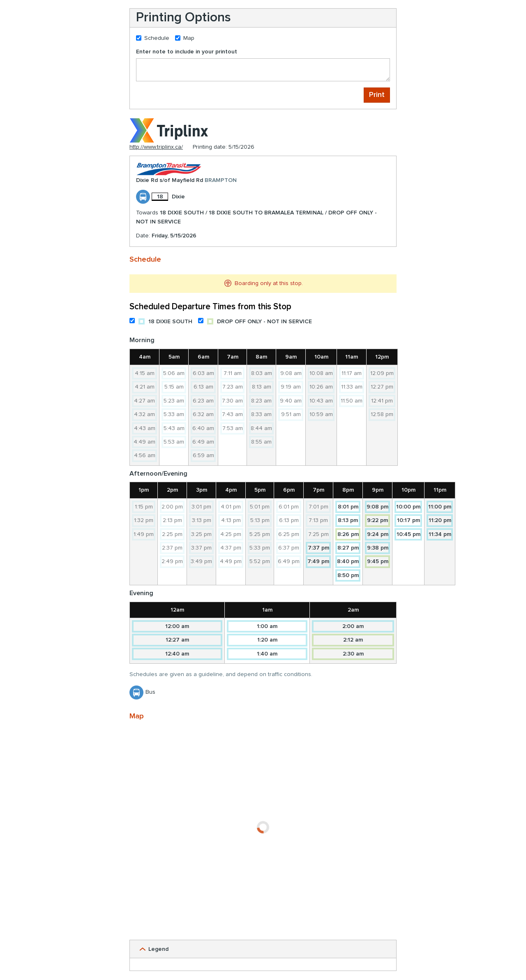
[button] (263, 949)
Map (185, 38)
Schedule (153, 38)
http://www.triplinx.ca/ (156, 147)
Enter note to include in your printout (187, 52)
